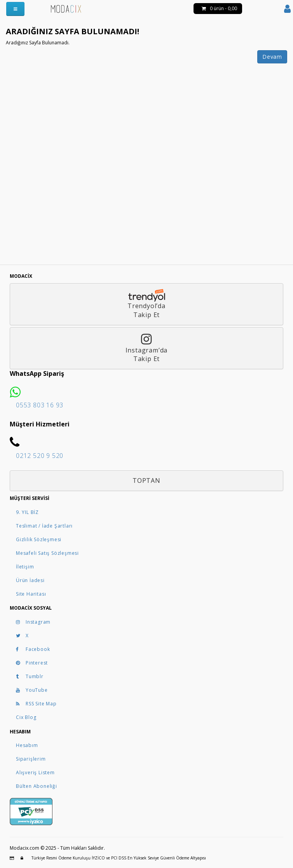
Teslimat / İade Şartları (44, 526)
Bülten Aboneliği (37, 786)
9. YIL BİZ (27, 512)
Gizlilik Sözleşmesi (39, 539)
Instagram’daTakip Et (147, 348)
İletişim (25, 567)
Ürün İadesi (30, 580)
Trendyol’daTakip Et (147, 304)
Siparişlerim (31, 759)
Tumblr (30, 676)
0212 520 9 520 (40, 456)
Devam (272, 57)
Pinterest (32, 663)
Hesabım (27, 745)
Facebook (33, 649)
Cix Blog (26, 717)
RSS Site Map (36, 704)
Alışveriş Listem (35, 772)
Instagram (33, 622)
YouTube (32, 690)
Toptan (146, 480)
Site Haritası (31, 594)
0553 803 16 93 (40, 405)
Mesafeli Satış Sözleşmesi (47, 553)
